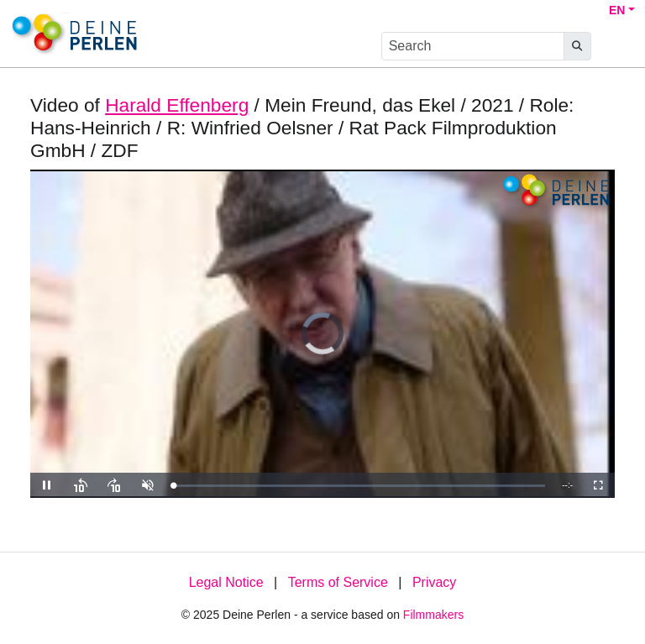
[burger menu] (616, 47)
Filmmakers (433, 615)
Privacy (434, 582)
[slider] (359, 486)
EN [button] (617, 10)
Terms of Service (338, 582)
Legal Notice (226, 582)
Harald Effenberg (177, 105)
